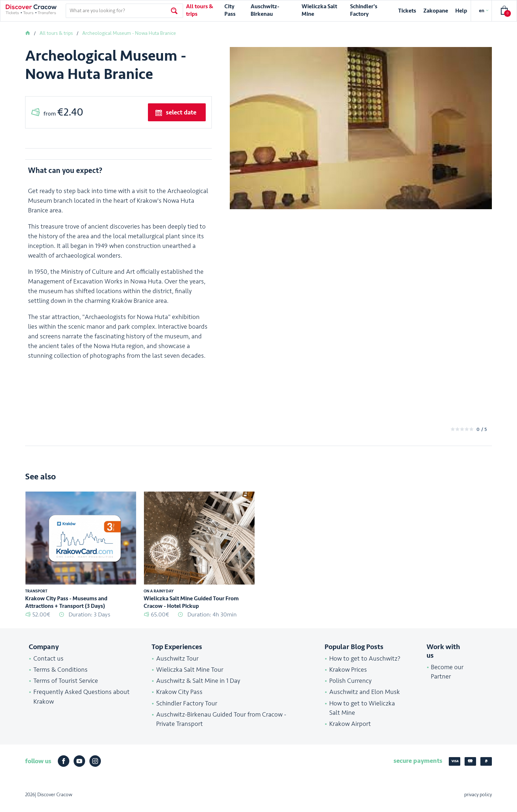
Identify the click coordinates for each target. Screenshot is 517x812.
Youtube (79, 768)
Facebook (64, 768)
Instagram (95, 768)
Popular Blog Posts (354, 654)
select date (181, 112)
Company (44, 654)
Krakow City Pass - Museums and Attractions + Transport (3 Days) (66, 609)
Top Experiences (177, 654)
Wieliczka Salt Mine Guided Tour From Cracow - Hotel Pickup (191, 609)
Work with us (443, 658)
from (63, 112)
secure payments (418, 768)
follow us (38, 768)
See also (41, 484)
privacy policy (478, 802)
